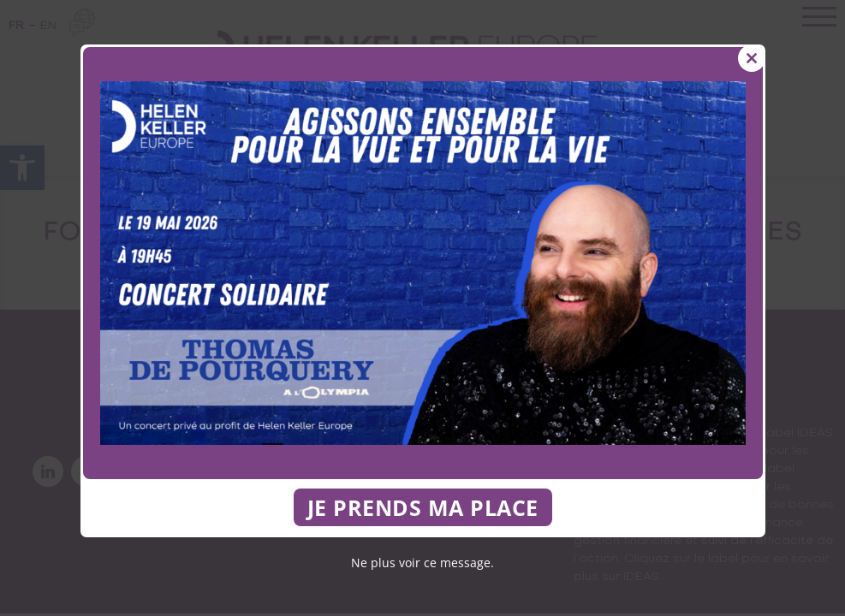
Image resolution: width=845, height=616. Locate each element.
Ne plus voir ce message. (422, 563)
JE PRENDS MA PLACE (423, 507)
